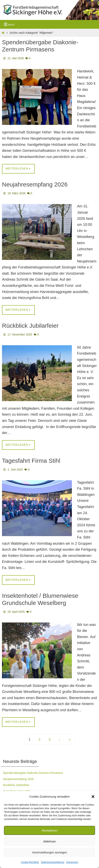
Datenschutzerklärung (53, 862)
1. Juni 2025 (15, 470)
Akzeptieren (49, 830)
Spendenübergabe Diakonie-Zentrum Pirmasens (33, 773)
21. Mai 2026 (16, 58)
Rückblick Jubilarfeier (30, 326)
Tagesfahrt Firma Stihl (31, 461)
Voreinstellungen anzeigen (49, 852)
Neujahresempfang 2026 (35, 184)
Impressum (72, 862)
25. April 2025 (16, 612)
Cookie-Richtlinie (30, 862)
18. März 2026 (17, 193)
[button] (93, 797)
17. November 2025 (20, 334)
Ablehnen (49, 841)
